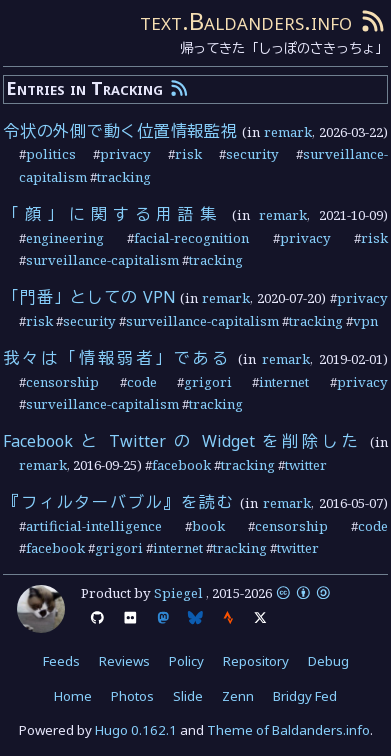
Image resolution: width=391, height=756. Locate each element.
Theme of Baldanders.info (288, 730)
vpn (365, 321)
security (252, 154)
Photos (132, 696)
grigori (208, 382)
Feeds (61, 661)
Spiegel (178, 593)
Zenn (238, 696)
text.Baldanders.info (246, 20)
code (142, 382)
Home (73, 696)
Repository (256, 661)
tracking (124, 177)
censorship (62, 382)
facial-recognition (191, 238)
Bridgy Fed (305, 696)
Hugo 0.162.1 (136, 730)
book (208, 526)
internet (284, 382)
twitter (306, 465)
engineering (65, 238)
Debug (328, 661)
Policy (186, 661)
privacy (125, 154)
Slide (188, 696)
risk (188, 154)
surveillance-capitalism (102, 260)
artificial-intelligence (94, 526)
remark (288, 132)
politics (51, 154)
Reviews (124, 661)
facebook (181, 465)
